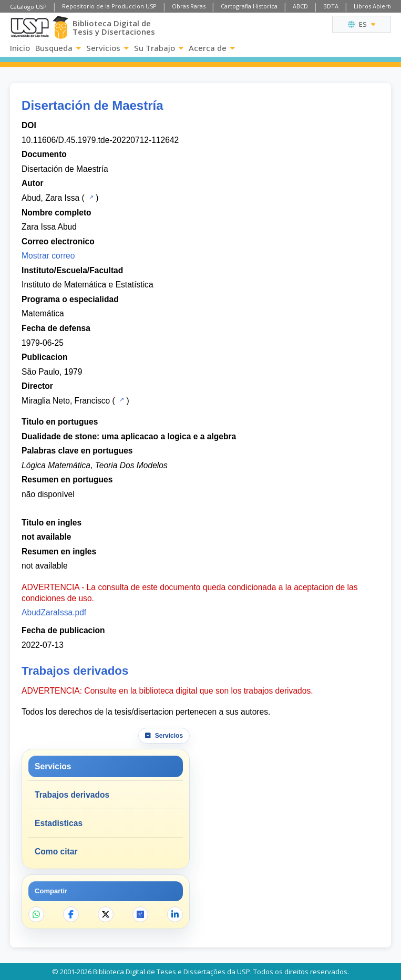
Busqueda (58, 48)
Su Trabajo (159, 48)
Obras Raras (189, 6)
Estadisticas (59, 823)
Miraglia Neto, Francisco (66, 401)
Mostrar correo (48, 256)
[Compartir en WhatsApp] (36, 914)
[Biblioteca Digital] (60, 27)
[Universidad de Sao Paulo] (30, 28)
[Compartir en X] (106, 914)
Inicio (20, 48)
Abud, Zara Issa (50, 198)
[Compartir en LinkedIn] (175, 914)
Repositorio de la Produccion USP (109, 6)
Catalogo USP (28, 7)
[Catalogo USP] (90, 197)
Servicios (107, 48)
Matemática (43, 313)
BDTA (331, 6)
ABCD (300, 6)
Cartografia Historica (249, 6)
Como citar (56, 852)
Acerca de (212, 48)
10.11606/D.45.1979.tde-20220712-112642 (100, 140)
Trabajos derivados (72, 795)
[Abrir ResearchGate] (140, 914)
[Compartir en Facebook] (71, 914)
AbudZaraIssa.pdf (54, 612)
